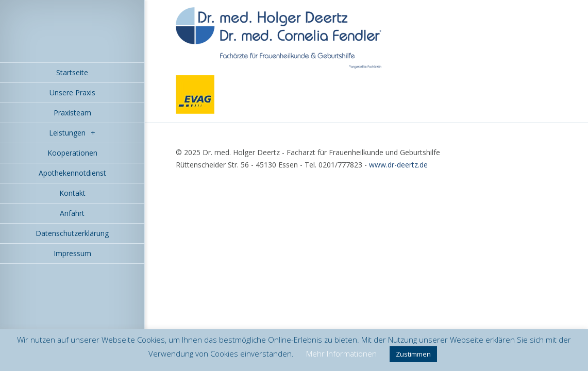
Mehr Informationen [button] (341, 353)
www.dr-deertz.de (398, 165)
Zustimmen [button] (413, 354)
